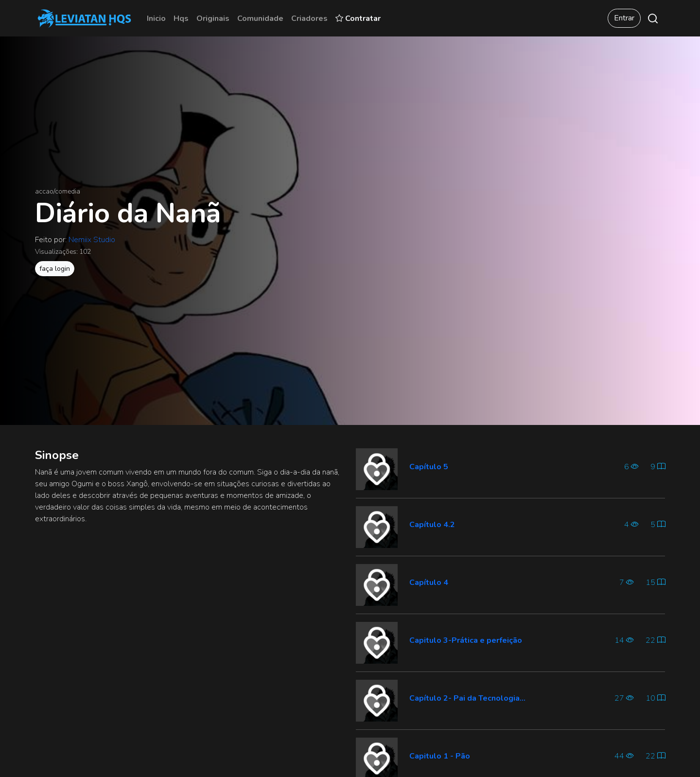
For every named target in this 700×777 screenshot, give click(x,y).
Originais (213, 18)
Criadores (309, 18)
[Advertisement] (190, 600)
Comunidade (260, 18)
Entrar (624, 18)
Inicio (156, 18)
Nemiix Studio (92, 240)
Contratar (358, 18)
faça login (55, 269)
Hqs (181, 18)
